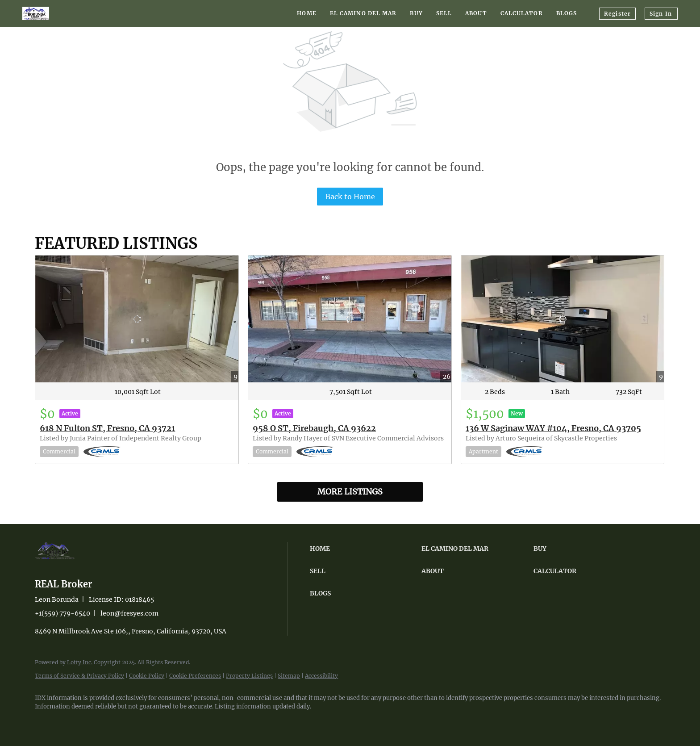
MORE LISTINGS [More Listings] (350, 492)
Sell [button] (444, 13)
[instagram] (71, 722)
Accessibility (321, 676)
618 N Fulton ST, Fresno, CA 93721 (107, 428)
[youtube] (97, 722)
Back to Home (350, 197)
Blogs (567, 13)
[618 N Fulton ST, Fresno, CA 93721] (137, 319)
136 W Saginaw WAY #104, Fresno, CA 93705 (553, 428)
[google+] (123, 722)
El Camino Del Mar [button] (363, 13)
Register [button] (617, 14)
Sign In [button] (661, 14)
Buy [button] (416, 13)
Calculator (522, 13)
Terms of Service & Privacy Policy (79, 676)
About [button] (476, 13)
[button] (363, 549)
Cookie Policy (147, 676)
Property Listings (249, 676)
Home (306, 13)
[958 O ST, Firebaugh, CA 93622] (350, 319)
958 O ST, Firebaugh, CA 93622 (314, 428)
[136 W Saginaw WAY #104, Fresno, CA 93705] (563, 319)
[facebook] (46, 722)
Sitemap (289, 676)
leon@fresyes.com (129, 613)
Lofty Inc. (80, 662)
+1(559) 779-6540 (62, 613)
